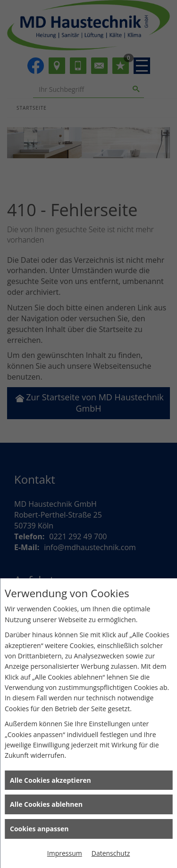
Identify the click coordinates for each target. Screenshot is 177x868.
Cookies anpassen (39, 829)
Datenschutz (111, 853)
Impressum (65, 853)
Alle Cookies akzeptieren (51, 780)
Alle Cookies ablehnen (46, 804)
